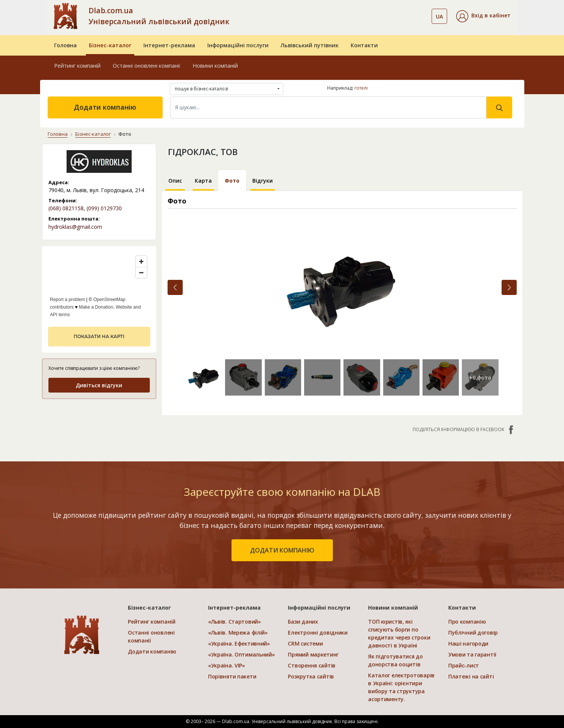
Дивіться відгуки (99, 385)
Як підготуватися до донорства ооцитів (395, 660)
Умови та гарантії (472, 654)
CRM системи (305, 643)
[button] (483, 16)
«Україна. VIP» (227, 665)
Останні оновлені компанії (147, 66)
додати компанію (282, 550)
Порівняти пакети (232, 676)
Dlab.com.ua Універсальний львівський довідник (159, 16)
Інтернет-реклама (169, 45)
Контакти (364, 45)
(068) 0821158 (66, 208)
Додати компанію (105, 107)
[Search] (328, 107)
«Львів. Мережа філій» (238, 633)
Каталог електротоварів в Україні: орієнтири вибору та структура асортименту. (401, 687)
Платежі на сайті (471, 676)
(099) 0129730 (104, 208)
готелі (361, 88)
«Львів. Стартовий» (235, 622)
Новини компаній (215, 66)
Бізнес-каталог (110, 45)
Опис (175, 181)
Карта (203, 181)
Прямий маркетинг (313, 654)
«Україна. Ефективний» (239, 643)
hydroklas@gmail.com (75, 227)
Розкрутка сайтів (311, 676)
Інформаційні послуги (238, 45)
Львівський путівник (310, 45)
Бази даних (303, 622)
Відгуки (263, 181)
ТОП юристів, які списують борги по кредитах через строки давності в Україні (399, 633)
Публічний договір (473, 633)
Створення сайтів (312, 665)
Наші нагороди (468, 643)
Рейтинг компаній (77, 66)
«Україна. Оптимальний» (242, 654)
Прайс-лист (464, 665)
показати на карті (99, 336)
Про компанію (467, 622)
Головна (65, 45)
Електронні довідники (318, 633)
